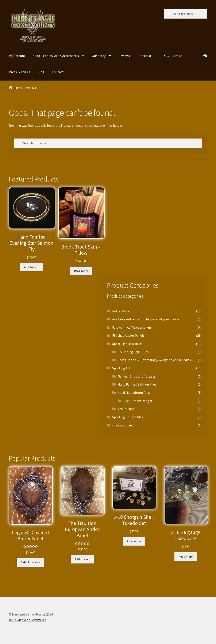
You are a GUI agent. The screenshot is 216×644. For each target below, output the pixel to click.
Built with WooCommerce (28, 620)
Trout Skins (126, 409)
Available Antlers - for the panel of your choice (146, 319)
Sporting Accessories (127, 344)
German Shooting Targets (137, 376)
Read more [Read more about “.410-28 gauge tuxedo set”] (186, 557)
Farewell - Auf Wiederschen (132, 327)
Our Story (99, 56)
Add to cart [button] (31, 267)
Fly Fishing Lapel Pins (133, 352)
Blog (41, 72)
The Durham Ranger (138, 401)
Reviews (124, 56)
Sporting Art (121, 368)
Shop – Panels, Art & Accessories (56, 56)
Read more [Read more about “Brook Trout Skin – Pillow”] (81, 271)
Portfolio (144, 56)
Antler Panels (122, 311)
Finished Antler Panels (128, 335)
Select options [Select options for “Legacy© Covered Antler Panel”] (30, 562)
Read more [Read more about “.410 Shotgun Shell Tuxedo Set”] (134, 541)
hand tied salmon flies (134, 393)
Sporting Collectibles (128, 417)
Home (17, 88)
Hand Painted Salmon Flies (137, 384)
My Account (17, 56)
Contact (58, 72)
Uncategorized (123, 425)
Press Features (20, 72)
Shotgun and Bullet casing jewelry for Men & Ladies (154, 360)
